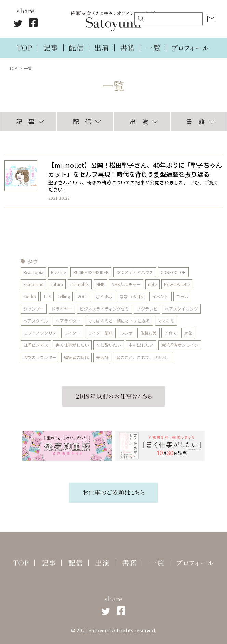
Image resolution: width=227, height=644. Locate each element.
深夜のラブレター (40, 357)
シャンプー (34, 309)
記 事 (25, 121)
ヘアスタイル (36, 321)
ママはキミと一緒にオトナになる (119, 321)
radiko (30, 296)
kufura (57, 284)
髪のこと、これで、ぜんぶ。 (143, 357)
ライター (72, 333)
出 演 (139, 121)
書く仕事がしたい (72, 345)
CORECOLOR (173, 272)
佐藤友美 (149, 333)
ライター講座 (100, 333)
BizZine (58, 272)
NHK (100, 284)
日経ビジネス (36, 345)
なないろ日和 (132, 296)
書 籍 (196, 121)
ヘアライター (68, 321)
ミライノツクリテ (40, 333)
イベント (161, 296)
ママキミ (166, 321)
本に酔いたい (109, 345)
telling (64, 296)
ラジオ (126, 333)
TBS (47, 296)
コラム (183, 296)
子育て (171, 333)
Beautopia (33, 272)
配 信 (82, 121)
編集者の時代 (76, 357)
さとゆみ (104, 296)
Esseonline (33, 284)
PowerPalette (177, 284)
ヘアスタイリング (181, 309)
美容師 (103, 357)
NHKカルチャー (126, 284)
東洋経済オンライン (180, 345)
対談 (188, 333)
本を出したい (141, 345)
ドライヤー (62, 309)
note (152, 284)
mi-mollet (80, 284)
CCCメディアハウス (135, 272)
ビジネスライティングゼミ (104, 309)
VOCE (83, 296)
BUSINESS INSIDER (91, 272)
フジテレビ (147, 309)
